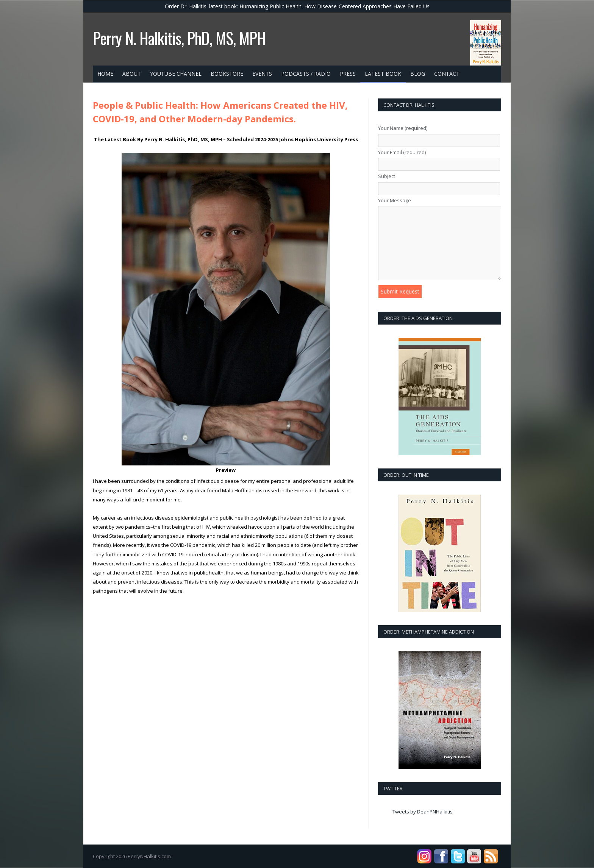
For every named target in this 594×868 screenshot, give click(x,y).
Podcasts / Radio (306, 74)
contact (447, 74)
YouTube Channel (176, 74)
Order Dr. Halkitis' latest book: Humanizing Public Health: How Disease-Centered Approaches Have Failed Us (297, 6)
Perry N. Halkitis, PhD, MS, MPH (179, 38)
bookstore (227, 74)
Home (105, 74)
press (348, 74)
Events (262, 74)
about (132, 74)
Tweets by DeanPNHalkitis (423, 812)
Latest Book (383, 74)
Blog (418, 74)
